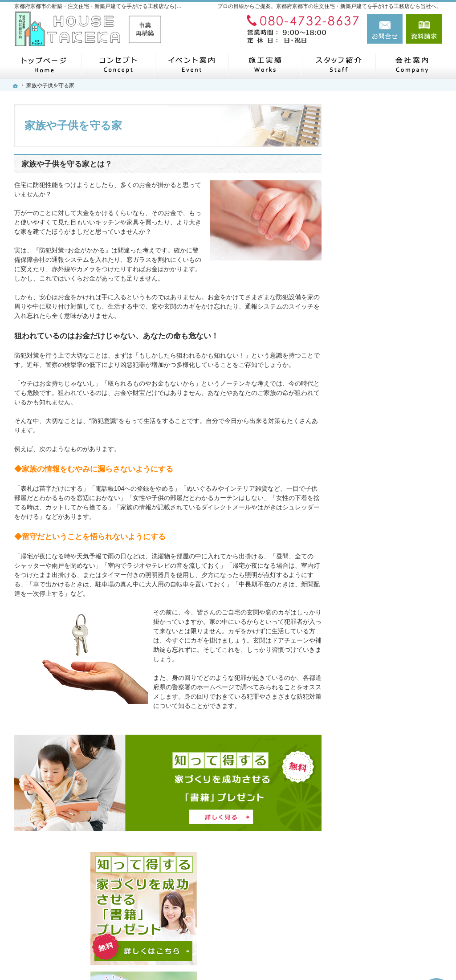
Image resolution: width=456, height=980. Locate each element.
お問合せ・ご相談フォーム (388, 915)
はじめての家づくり (377, 502)
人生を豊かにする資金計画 (387, 399)
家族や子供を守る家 (377, 523)
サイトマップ (368, 709)
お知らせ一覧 (368, 668)
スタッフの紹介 (371, 606)
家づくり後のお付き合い (383, 544)
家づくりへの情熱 (374, 585)
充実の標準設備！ (374, 482)
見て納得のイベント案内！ (387, 358)
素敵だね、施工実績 (377, 440)
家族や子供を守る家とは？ (67, 164)
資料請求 (424, 29)
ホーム (358, 308)
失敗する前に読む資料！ (383, 626)
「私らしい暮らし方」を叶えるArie (393, 333)
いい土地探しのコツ (377, 378)
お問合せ (385, 29)
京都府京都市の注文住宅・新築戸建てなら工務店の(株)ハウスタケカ (312, 956)
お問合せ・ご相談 (374, 647)
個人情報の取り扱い (377, 689)
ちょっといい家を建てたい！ (390, 419)
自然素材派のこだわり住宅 (387, 461)
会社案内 (362, 565)
